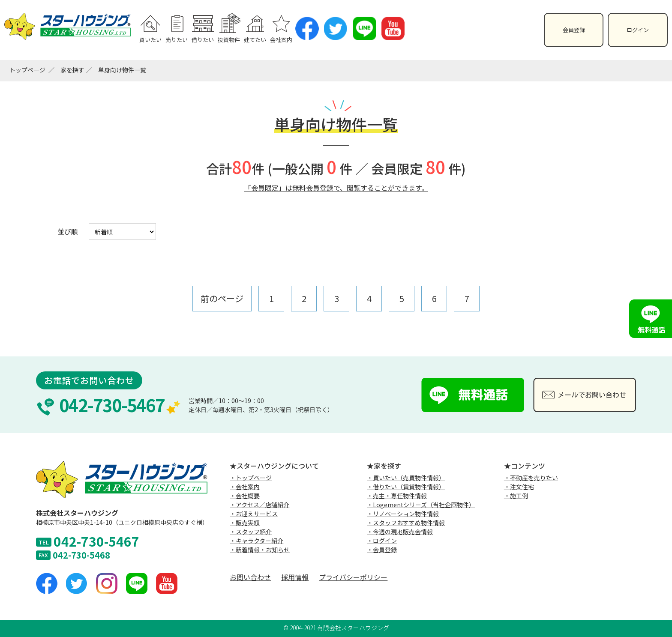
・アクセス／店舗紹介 (259, 505)
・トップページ (251, 478)
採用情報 (295, 577)
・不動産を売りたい (531, 478)
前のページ (222, 298)
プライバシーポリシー (353, 577)
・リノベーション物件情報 (403, 514)
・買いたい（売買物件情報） (406, 478)
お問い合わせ (250, 577)
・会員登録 (382, 550)
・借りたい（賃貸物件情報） (406, 487)
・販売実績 (245, 523)
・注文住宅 (519, 487)
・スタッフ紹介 (251, 532)
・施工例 (516, 496)
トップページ (28, 70)
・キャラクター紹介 (256, 541)
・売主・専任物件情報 (397, 496)
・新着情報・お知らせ (260, 550)
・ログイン (382, 541)
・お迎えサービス (254, 514)
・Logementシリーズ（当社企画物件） (421, 505)
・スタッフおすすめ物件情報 (406, 523)
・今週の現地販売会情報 (400, 532)
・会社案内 (245, 487)
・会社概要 (245, 496)
